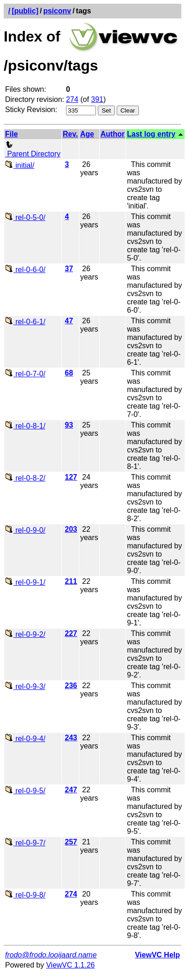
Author (113, 134)
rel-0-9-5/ (25, 791)
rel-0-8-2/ (25, 478)
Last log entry (151, 134)
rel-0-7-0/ (25, 374)
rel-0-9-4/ (25, 739)
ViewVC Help (157, 955)
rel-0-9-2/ (25, 634)
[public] (25, 11)
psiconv (57, 11)
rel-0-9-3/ (25, 686)
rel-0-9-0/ (25, 530)
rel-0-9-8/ (25, 895)
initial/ (20, 165)
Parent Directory (33, 150)
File (12, 134)
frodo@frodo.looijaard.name (51, 955)
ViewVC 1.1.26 (71, 965)
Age (87, 134)
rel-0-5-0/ (25, 217)
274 (72, 99)
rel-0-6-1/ (25, 322)
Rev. (70, 134)
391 (97, 99)
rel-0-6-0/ (25, 270)
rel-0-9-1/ (25, 582)
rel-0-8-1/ (25, 426)
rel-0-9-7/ (25, 843)
